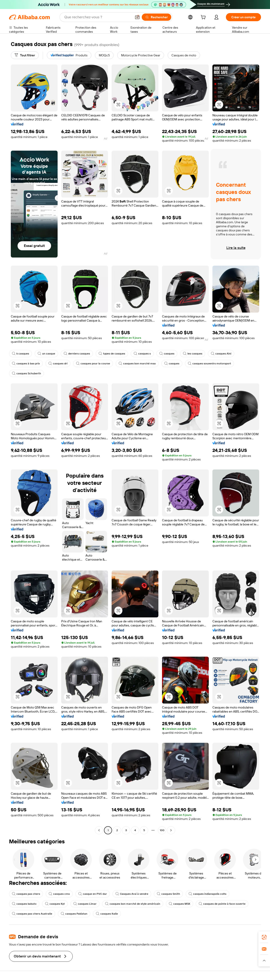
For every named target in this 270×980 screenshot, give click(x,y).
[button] (137, 17)
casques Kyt (55, 904)
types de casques (112, 354)
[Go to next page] (171, 830)
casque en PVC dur (93, 894)
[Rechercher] (156, 17)
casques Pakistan (74, 914)
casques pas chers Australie (32, 914)
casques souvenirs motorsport (209, 363)
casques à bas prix (26, 363)
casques (167, 354)
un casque (46, 354)
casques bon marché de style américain (133, 904)
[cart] (204, 18)
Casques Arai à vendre (132, 894)
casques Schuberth (26, 373)
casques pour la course (93, 363)
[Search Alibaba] (98, 17)
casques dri (58, 363)
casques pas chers (26, 894)
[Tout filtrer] (25, 55)
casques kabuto (24, 904)
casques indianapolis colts (207, 894)
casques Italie (107, 914)
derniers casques (77, 354)
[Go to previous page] (99, 830)
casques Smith (168, 894)
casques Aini (221, 354)
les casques (193, 354)
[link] (264, 937)
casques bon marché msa (137, 363)
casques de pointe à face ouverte (222, 904)
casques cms (59, 894)
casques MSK (179, 904)
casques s (142, 354)
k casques (20, 354)
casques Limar (85, 904)
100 (162, 830)
